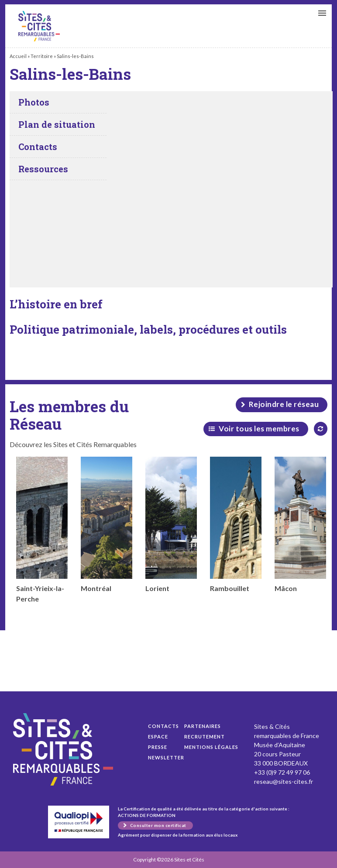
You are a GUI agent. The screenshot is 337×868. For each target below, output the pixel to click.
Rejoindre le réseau (284, 404)
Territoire (42, 56)
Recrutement (205, 736)
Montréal (107, 525)
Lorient (171, 525)
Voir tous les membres (259, 429)
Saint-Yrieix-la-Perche (42, 530)
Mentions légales (211, 747)
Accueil (18, 56)
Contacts (163, 726)
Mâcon (300, 525)
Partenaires (203, 726)
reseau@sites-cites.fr (284, 781)
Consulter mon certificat (158, 825)
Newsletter (166, 757)
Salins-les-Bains (39, 26)
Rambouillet (236, 525)
